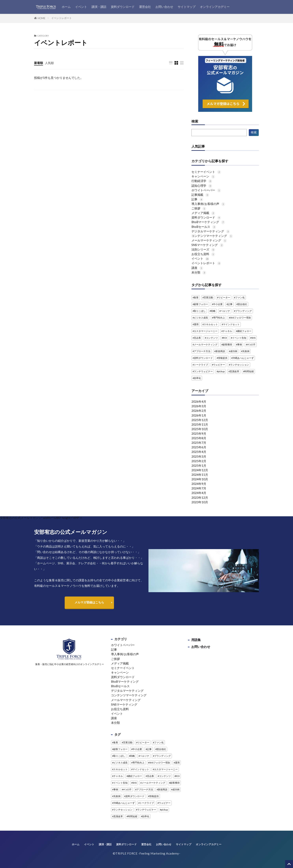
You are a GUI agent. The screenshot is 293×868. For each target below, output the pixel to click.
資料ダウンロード (123, 7)
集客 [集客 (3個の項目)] (196, 297)
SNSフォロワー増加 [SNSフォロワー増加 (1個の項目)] (240, 318)
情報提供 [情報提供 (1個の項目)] (223, 358)
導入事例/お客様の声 (208, 204)
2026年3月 (199, 406)
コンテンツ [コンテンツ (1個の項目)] (212, 338)
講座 (197, 268)
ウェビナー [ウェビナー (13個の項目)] (219, 365)
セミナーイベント (206, 172)
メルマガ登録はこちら (89, 602)
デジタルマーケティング (211, 231)
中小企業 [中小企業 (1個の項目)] (218, 304)
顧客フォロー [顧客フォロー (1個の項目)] (201, 304)
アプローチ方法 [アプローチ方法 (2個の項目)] (202, 351)
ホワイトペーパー (206, 190)
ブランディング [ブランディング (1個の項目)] (244, 311)
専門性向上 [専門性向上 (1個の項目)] (219, 318)
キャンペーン (203, 176)
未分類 (199, 272)
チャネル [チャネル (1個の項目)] (227, 331)
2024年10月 (200, 479)
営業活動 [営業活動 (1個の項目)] (208, 297)
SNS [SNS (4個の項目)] (253, 338)
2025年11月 (200, 424)
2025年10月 (200, 429)
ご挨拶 (199, 208)
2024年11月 (200, 475)
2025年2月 (199, 461)
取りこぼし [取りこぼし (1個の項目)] (200, 311)
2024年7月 (199, 488)
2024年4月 (199, 493)
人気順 (49, 63)
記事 (197, 199)
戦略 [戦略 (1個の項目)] (213, 311)
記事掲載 (200, 195)
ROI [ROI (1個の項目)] (225, 338)
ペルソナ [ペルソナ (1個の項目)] (225, 311)
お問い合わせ (164, 7)
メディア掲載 (203, 213)
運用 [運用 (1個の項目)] (196, 324)
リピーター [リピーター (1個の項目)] (224, 297)
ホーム (66, 7)
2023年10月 (200, 502)
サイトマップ (187, 7)
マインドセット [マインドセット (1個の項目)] (231, 324)
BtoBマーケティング (208, 222)
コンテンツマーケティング (212, 236)
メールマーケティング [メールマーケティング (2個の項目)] (206, 344)
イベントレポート (62, 18)
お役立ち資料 (203, 254)
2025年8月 (199, 438)
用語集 (196, 640)
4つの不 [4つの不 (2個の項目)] (251, 344)
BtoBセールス (204, 227)
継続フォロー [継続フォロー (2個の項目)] (244, 331)
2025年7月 (199, 443)
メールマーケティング (209, 240)
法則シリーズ (203, 249)
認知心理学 (202, 186)
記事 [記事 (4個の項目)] (230, 304)
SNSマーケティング (208, 245)
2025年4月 (199, 452)
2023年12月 (200, 498)
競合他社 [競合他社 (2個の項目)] (242, 304)
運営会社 (145, 7)
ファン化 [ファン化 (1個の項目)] (240, 297)
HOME (42, 18)
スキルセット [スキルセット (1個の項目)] (211, 324)
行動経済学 (202, 181)
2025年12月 (200, 420)
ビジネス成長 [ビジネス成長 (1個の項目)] (201, 318)
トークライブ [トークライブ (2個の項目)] (201, 365)
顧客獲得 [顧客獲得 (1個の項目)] (227, 344)
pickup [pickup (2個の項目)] (221, 371)
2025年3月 (199, 456)
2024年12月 (200, 470)
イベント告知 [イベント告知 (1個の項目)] (239, 338)
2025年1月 (199, 466)
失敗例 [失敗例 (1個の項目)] (246, 351)
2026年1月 (199, 415)
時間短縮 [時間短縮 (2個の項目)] (249, 371)
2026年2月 (199, 411)
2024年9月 (199, 484)
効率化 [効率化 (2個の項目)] (197, 378)
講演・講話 (99, 7)
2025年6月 (199, 447)
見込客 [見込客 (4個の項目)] (197, 338)
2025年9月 (199, 434)
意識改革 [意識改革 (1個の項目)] (234, 371)
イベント (81, 7)
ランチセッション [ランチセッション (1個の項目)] (240, 365)
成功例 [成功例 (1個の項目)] (234, 351)
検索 (195, 122)
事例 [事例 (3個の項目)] (240, 344)
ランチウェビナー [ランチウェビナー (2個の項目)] (203, 371)
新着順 (39, 63)
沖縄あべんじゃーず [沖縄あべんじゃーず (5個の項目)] (243, 358)
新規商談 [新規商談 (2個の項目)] (220, 351)
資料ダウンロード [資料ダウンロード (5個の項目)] (203, 358)
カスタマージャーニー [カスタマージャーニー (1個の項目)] (206, 331)
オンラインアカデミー (215, 7)
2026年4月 (199, 401)
